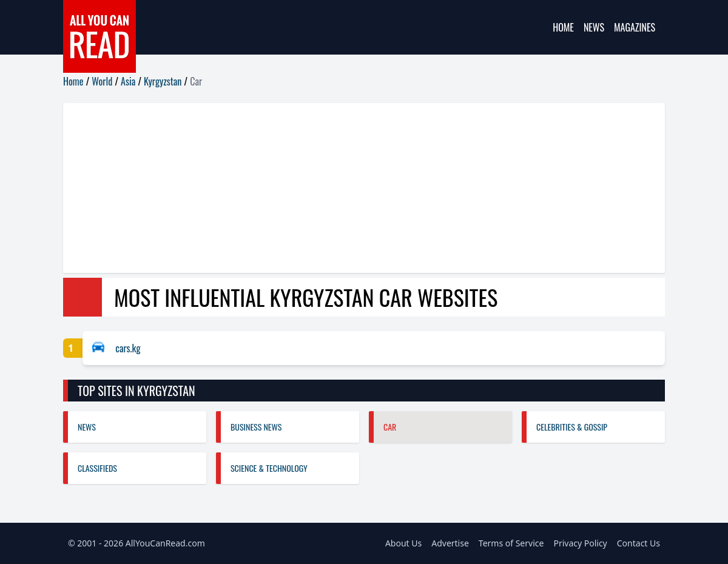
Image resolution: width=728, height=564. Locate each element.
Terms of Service (511, 543)
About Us (403, 543)
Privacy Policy (580, 543)
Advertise (450, 543)
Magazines (635, 27)
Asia (128, 81)
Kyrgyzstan (163, 81)
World (102, 81)
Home (563, 27)
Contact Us (639, 543)
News (594, 27)
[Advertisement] (364, 188)
